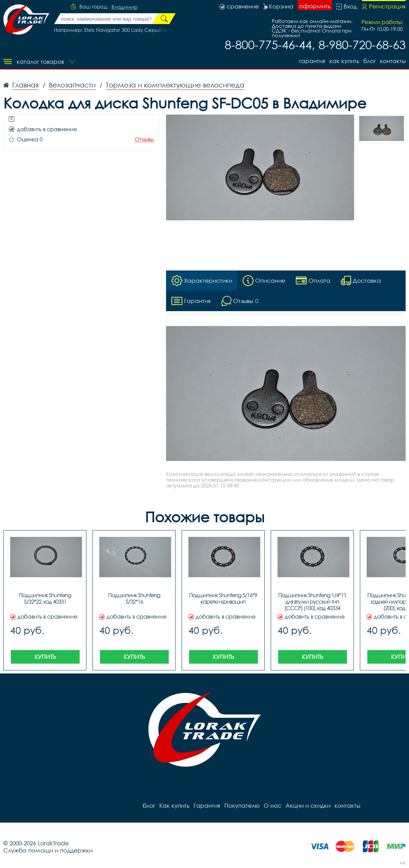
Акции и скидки (308, 805)
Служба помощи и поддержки (48, 850)
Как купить (344, 61)
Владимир (125, 7)
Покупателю (242, 805)
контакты (393, 61)
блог (370, 61)
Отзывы (144, 139)
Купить (45, 657)
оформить (315, 6)
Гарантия (312, 61)
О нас (273, 805)
